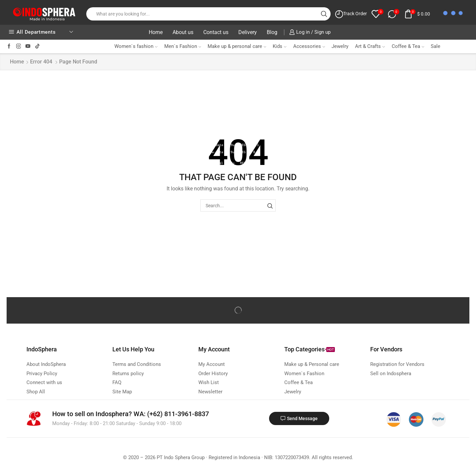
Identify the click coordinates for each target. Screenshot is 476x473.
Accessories (309, 46)
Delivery (248, 32)
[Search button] (324, 14)
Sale (436, 46)
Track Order (355, 14)
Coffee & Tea (408, 46)
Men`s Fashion (183, 46)
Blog (272, 32)
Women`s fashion (136, 46)
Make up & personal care (237, 46)
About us (183, 32)
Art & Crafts (370, 46)
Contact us (216, 32)
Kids (279, 46)
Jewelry (340, 46)
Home (156, 32)
